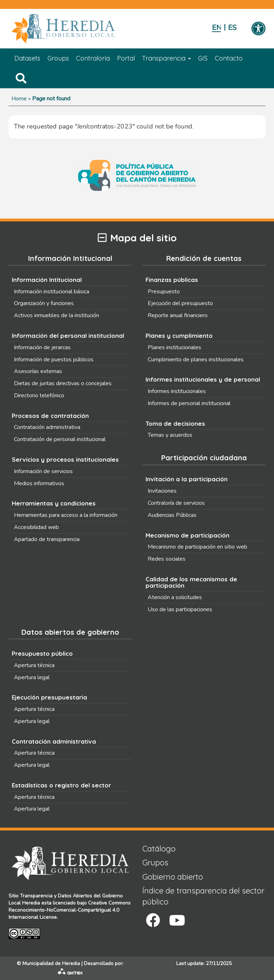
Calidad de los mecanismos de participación (191, 582)
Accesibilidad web (36, 527)
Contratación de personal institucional (60, 439)
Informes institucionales (177, 391)
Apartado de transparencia (47, 539)
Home (19, 99)
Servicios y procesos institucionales (65, 459)
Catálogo (159, 849)
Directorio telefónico (39, 395)
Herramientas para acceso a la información (66, 515)
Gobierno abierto (173, 877)
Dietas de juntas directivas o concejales (63, 383)
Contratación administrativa (47, 427)
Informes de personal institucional (189, 403)
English (216, 28)
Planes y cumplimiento (179, 336)
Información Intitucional (47, 280)
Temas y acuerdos (170, 435)
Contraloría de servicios (176, 503)
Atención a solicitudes (175, 597)
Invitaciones (162, 491)
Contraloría (93, 58)
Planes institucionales (174, 347)
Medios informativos (39, 483)
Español (232, 28)
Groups (58, 58)
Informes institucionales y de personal (203, 379)
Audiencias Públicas (172, 515)
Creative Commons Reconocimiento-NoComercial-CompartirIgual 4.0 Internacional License (70, 910)
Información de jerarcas (42, 347)
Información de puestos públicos (54, 360)
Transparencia (166, 58)
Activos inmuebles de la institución (57, 315)
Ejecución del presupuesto (180, 303)
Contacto (229, 58)
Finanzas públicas (172, 280)
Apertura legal (32, 677)
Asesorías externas (38, 371)
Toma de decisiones (175, 423)
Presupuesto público (42, 653)
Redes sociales (167, 559)
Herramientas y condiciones (54, 503)
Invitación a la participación (187, 479)
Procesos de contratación (50, 416)
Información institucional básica (52, 292)
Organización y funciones (44, 303)
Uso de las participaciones (180, 609)
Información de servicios (43, 471)
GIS (203, 58)
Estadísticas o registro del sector (61, 785)
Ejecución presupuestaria (49, 697)
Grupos (155, 863)
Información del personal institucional (68, 336)
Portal (126, 58)
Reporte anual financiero (178, 315)
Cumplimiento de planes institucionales (196, 360)
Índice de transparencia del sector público (203, 896)
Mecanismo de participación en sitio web (197, 547)
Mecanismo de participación (187, 535)
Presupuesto (164, 292)
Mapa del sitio (137, 238)
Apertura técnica (34, 665)
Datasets (27, 58)
